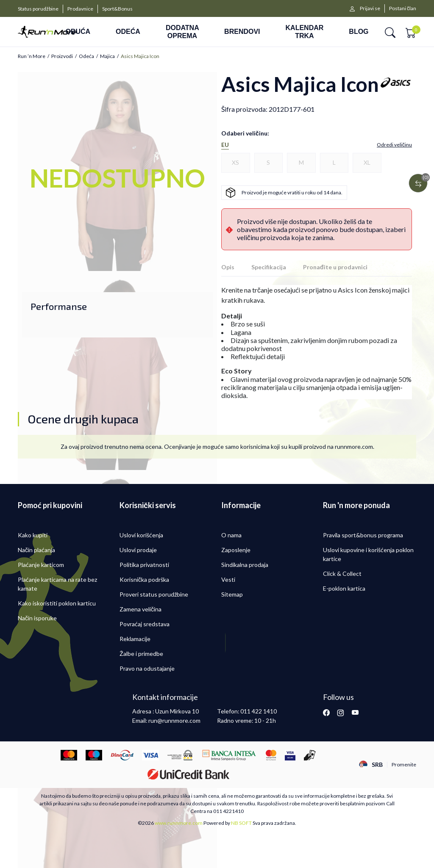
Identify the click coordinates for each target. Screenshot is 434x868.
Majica (107, 56)
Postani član (403, 8)
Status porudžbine (38, 9)
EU (225, 145)
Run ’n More (32, 56)
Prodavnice (80, 9)
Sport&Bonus (117, 9)
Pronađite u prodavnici (335, 267)
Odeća (86, 56)
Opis (228, 267)
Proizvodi (62, 56)
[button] (390, 32)
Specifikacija (269, 267)
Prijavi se (370, 8)
